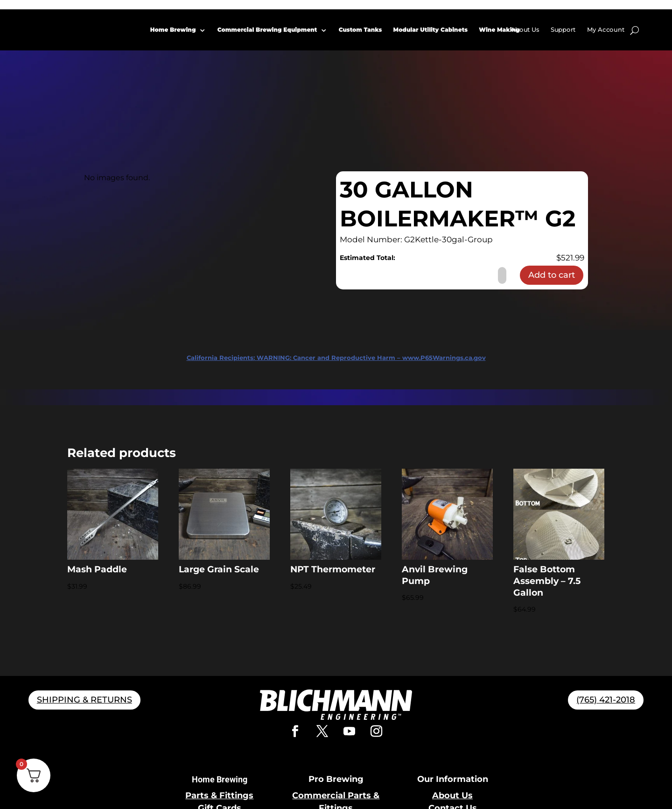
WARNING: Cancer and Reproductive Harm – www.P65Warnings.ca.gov (336, 358)
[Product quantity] (502, 275)
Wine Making (500, 30)
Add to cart (552, 275)
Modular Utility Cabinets (430, 30)
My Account (606, 30)
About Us (525, 30)
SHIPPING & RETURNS (84, 700)
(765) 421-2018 (606, 700)
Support (563, 30)
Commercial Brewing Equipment (267, 30)
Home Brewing (173, 30)
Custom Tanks (360, 30)
